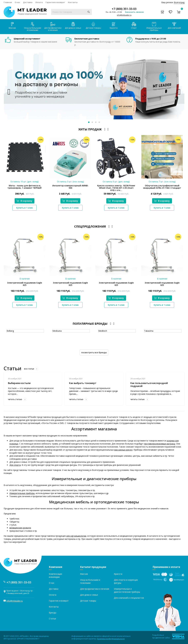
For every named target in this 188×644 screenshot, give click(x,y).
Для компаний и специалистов (129, 598)
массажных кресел (123, 450)
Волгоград (179, 2)
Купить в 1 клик (25, 208)
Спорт (134, 26)
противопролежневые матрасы (160, 444)
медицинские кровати (20, 528)
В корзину (24, 201)
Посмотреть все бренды (94, 352)
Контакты (73, 2)
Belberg (10, 331)
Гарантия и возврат (55, 2)
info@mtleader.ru (124, 15)
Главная (8, 2)
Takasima (149, 331)
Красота (114, 26)
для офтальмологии (76, 536)
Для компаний (174, 26)
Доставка (28, 2)
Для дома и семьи (73, 26)
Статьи (52, 619)
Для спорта (15, 465)
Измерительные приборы (154, 27)
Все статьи (31, 369)
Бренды (53, 613)
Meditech (103, 331)
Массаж (12, 26)
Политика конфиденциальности (111, 639)
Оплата (39, 2)
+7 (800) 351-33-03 (124, 9)
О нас (17, 2)
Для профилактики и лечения (53, 27)
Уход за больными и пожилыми (33, 27)
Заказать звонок (134, 12)
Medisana (57, 331)
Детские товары (93, 26)
